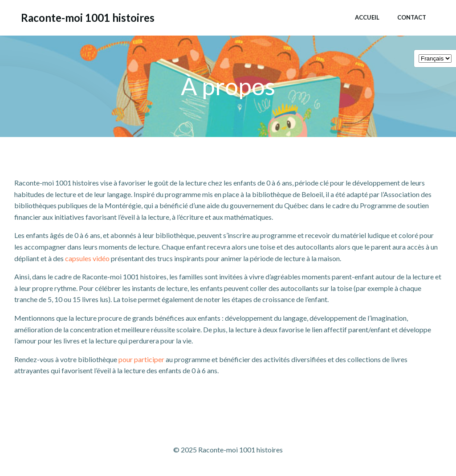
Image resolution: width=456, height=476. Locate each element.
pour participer (141, 359)
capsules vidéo (87, 258)
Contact (412, 17)
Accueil (367, 17)
